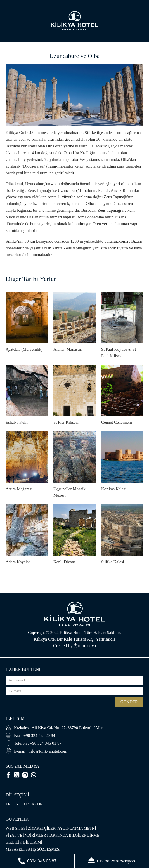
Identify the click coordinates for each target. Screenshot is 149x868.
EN (16, 804)
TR (8, 804)
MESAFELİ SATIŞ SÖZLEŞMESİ (33, 849)
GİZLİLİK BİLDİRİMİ (24, 842)
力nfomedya (85, 646)
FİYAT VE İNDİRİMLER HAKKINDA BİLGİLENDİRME (52, 835)
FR (32, 804)
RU (24, 804)
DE (40, 804)
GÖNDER (129, 702)
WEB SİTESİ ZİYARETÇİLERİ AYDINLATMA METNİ (51, 828)
